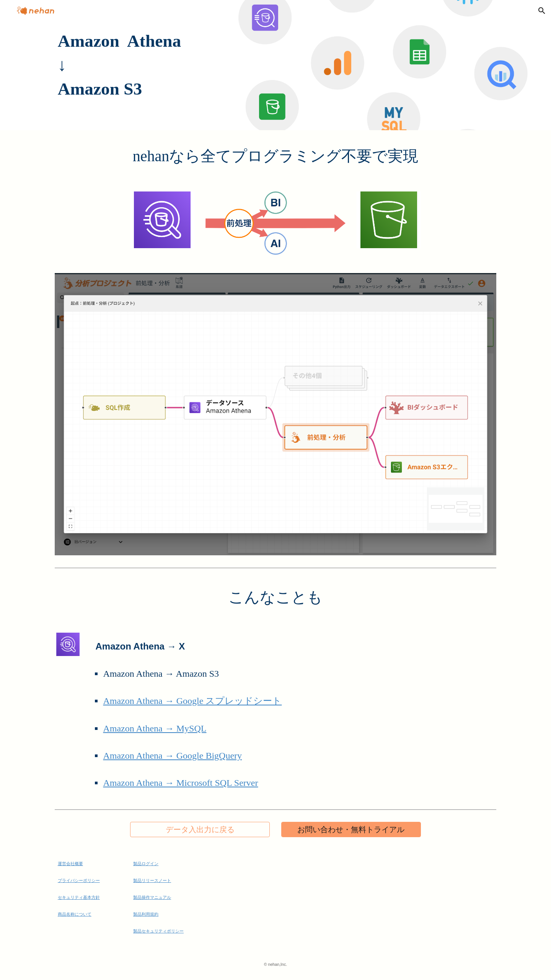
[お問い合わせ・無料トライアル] (351, 830)
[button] (542, 11)
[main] (275, 65)
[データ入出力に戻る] (200, 830)
